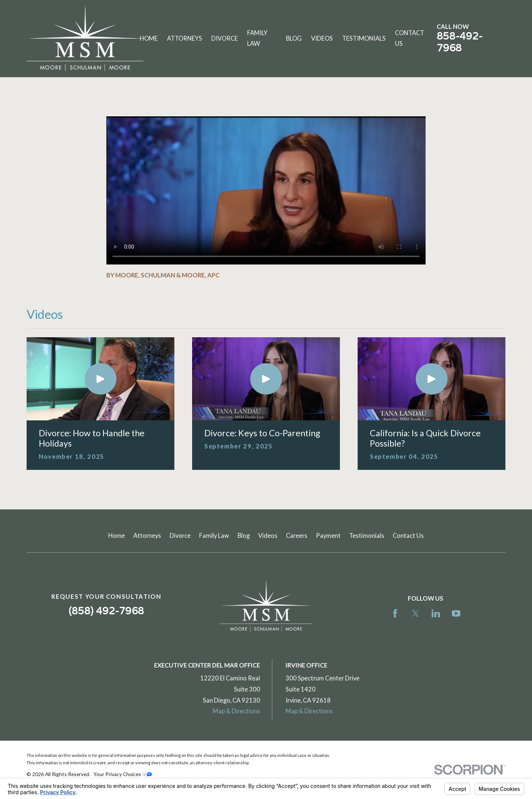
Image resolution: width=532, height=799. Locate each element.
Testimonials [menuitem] (364, 38)
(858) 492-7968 (106, 611)
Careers (297, 536)
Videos (268, 536)
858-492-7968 (460, 42)
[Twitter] (415, 613)
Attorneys (147, 536)
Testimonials (367, 536)
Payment (328, 536)
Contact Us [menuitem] (410, 38)
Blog (244, 536)
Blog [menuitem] (294, 38)
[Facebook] (395, 613)
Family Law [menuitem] (257, 38)
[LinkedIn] (436, 613)
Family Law (214, 536)
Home (117, 536)
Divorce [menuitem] (225, 38)
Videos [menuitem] (322, 38)
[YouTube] (456, 613)
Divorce (180, 536)
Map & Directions (236, 711)
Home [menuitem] (149, 38)
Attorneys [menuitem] (185, 38)
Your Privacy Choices (123, 774)
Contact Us (408, 536)
